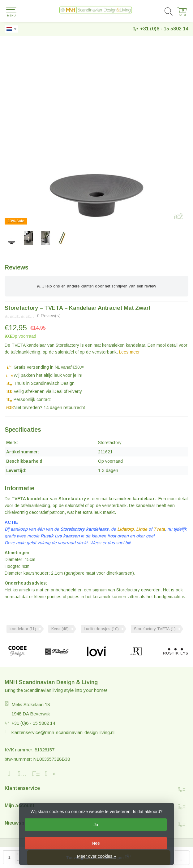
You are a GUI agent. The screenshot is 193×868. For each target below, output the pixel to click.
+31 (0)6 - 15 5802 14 (164, 29)
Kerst (60, 629)
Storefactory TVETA (155, 629)
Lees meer (129, 352)
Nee (96, 843)
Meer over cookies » (96, 856)
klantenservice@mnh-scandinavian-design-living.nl (63, 732)
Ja (96, 825)
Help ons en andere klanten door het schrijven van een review (96, 286)
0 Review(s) (49, 316)
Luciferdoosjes (101, 629)
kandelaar (23, 629)
